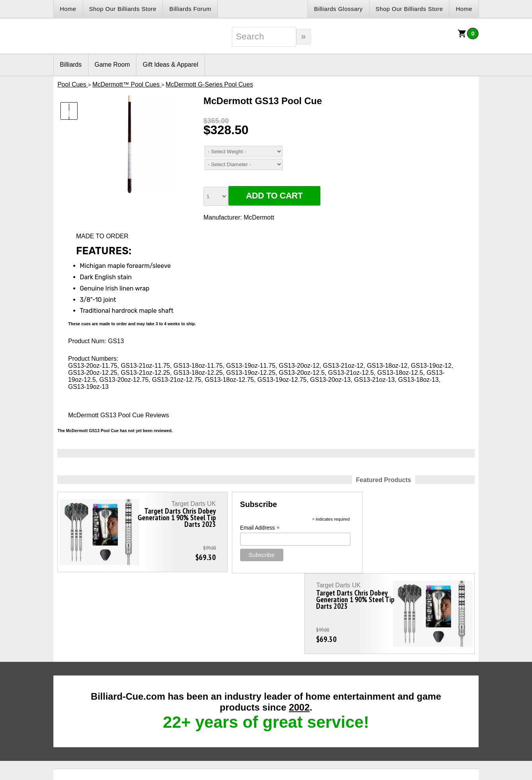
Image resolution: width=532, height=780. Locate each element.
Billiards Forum (190, 9)
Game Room (112, 65)
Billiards (71, 65)
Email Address (228, 528)
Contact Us (172, 703)
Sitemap (335, 703)
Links (74, 703)
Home (68, 9)
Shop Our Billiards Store (123, 9)
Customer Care (265, 703)
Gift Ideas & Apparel (170, 65)
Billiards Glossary (338, 9)
